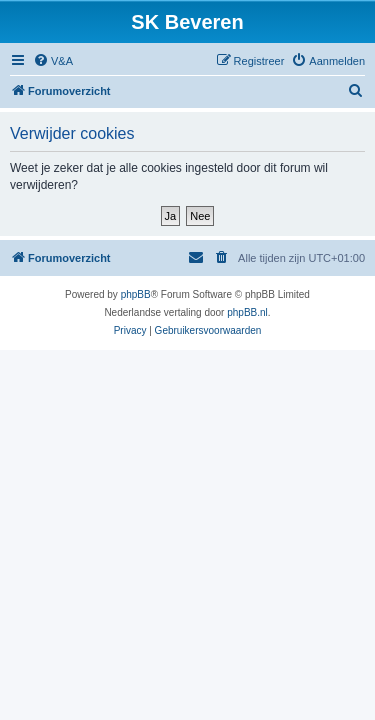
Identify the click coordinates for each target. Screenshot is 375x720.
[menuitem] (53, 61)
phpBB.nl (247, 312)
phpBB (136, 294)
